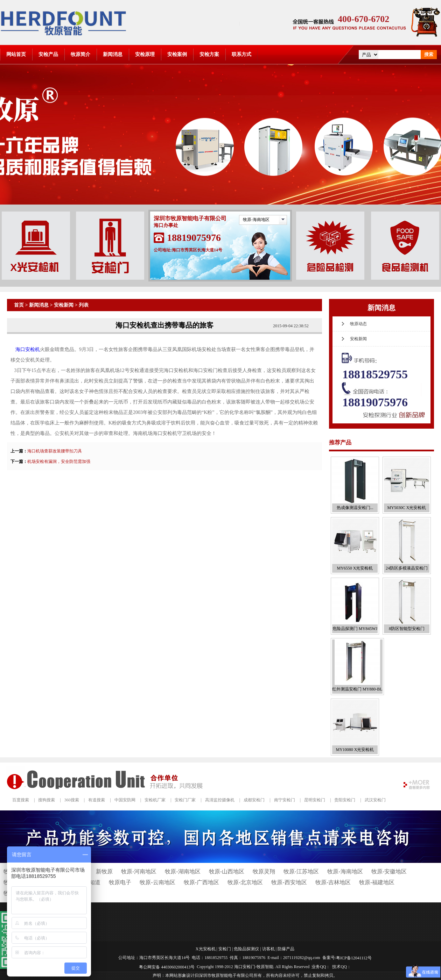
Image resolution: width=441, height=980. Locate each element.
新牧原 (104, 871)
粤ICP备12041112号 (354, 958)
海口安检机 (28, 349)
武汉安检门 (375, 800)
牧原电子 (120, 882)
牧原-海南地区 (256, 220)
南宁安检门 (285, 800)
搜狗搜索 (47, 800)
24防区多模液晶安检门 (407, 568)
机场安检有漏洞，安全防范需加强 (59, 462)
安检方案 (209, 54)
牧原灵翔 (264, 871)
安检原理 (145, 54)
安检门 (225, 949)
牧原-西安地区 (289, 882)
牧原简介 (80, 54)
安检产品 (48, 54)
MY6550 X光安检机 (355, 568)
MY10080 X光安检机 (355, 750)
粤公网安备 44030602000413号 (167, 967)
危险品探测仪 (246, 949)
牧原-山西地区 (227, 871)
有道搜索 (97, 800)
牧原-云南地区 (157, 882)
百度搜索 (21, 800)
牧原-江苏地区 (301, 871)
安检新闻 (64, 305)
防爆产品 (286, 949)
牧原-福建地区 (377, 882)
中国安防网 (125, 800)
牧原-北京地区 (245, 882)
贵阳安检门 (345, 800)
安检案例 (177, 54)
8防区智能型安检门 (407, 629)
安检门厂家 (185, 800)
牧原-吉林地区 (333, 882)
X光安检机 (206, 949)
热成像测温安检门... (355, 508)
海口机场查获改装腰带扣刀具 (55, 451)
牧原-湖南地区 (183, 871)
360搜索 (72, 800)
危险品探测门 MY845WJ (355, 629)
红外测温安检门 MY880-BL (357, 689)
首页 (19, 305)
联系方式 (241, 54)
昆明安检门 (315, 800)
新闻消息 (113, 54)
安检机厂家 (155, 800)
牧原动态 (358, 324)
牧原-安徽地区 (389, 871)
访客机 (268, 949)
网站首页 (16, 54)
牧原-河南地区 (139, 871)
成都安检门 (254, 800)
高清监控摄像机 (220, 800)
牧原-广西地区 (201, 882)
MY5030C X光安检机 (407, 508)
